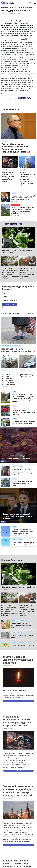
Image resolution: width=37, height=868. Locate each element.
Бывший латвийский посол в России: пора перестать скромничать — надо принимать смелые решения (27, 178)
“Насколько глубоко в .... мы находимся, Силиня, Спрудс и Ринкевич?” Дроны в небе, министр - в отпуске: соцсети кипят (22, 398)
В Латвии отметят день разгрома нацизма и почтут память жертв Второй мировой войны (23, 411)
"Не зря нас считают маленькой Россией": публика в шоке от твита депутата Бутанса (17, 516)
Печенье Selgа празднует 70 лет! (23, 645)
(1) (21, 185)
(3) (28, 152)
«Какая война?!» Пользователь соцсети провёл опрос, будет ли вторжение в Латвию (8, 177)
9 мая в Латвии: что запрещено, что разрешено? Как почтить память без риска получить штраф (23, 210)
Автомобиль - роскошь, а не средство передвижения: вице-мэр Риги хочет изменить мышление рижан (8, 379)
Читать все (31, 314)
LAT (30, 3)
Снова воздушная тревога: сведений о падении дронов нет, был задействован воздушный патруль (22, 532)
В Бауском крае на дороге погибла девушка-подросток (18, 660)
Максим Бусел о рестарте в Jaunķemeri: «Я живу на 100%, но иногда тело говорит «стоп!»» (27, 273)
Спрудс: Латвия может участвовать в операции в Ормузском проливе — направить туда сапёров (15, 148)
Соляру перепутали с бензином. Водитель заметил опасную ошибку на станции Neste (23, 423)
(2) (29, 377)
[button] (35, 3)
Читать (19, 701)
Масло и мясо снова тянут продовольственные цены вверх (16, 457)
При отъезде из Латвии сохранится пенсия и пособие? (17, 350)
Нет (6, 297)
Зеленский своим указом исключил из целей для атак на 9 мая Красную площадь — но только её (18, 791)
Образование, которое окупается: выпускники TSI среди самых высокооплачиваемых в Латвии (10, 273)
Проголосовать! (10, 304)
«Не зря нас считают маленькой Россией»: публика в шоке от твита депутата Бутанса (23, 198)
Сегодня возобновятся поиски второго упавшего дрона (23, 543)
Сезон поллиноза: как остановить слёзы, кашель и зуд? (22, 625)
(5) (34, 351)
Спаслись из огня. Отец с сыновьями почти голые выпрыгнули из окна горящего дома (23, 472)
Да (5, 293)
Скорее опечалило (11, 300)
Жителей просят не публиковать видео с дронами (27, 375)
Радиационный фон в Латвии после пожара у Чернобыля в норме (22, 484)
